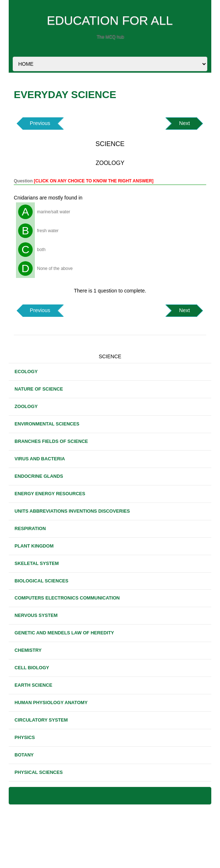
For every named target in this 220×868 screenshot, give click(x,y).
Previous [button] (40, 123)
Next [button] (184, 123)
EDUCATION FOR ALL (110, 20)
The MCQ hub (110, 37)
